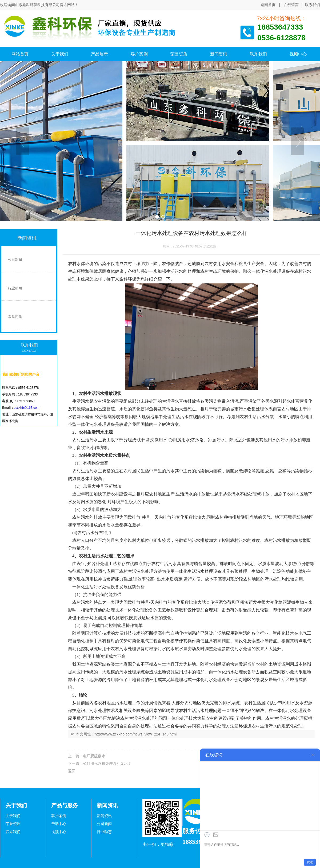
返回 (72, 771)
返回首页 (268, 5)
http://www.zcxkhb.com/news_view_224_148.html (136, 734)
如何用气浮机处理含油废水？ (107, 763)
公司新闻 (104, 824)
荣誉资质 (13, 824)
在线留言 (291, 5)
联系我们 (313, 5)
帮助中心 (59, 824)
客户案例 (59, 816)
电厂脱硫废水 (94, 756)
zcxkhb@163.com (27, 408)
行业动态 (104, 832)
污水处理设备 (209, 571)
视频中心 (59, 832)
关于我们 (13, 816)
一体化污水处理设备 (271, 271)
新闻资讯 (104, 816)
